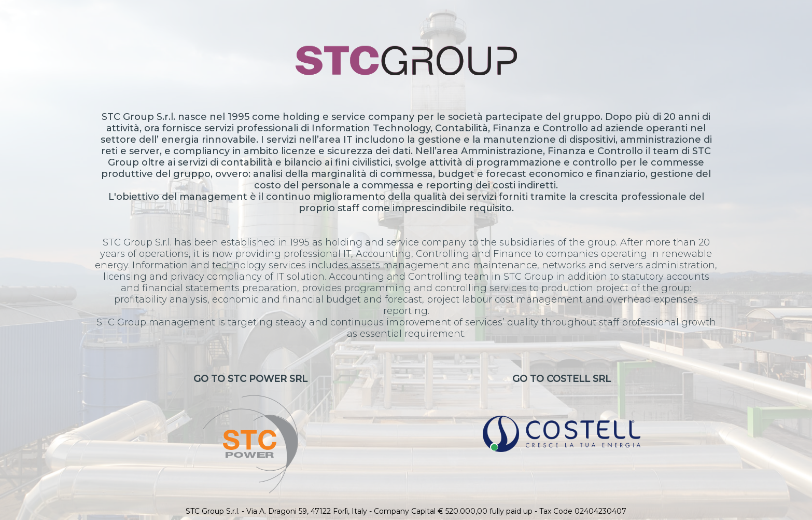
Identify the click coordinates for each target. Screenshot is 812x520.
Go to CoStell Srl (561, 413)
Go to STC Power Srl (250, 433)
